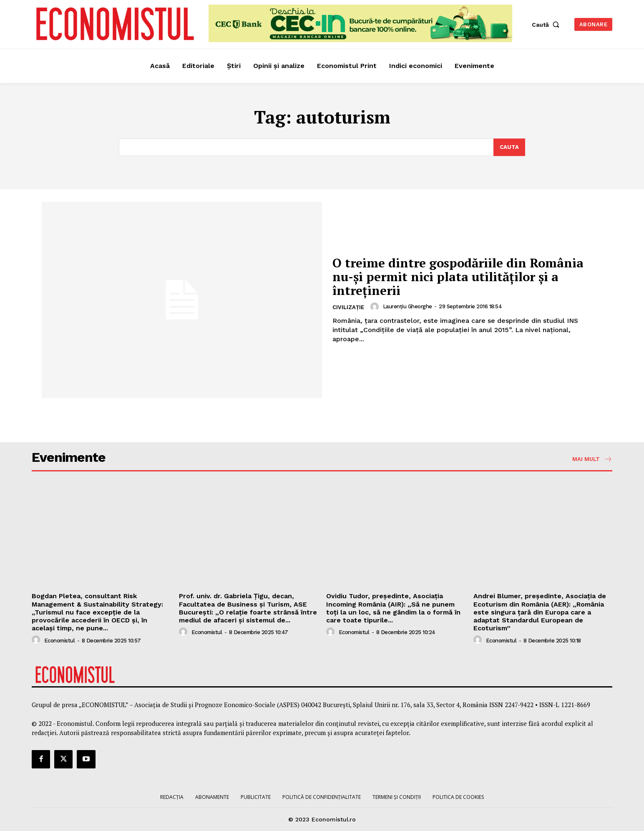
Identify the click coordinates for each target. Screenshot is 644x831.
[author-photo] (376, 307)
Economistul (60, 641)
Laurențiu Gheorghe (408, 306)
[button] (547, 25)
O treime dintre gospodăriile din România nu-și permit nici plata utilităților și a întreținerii (459, 277)
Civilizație (348, 307)
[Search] (509, 147)
